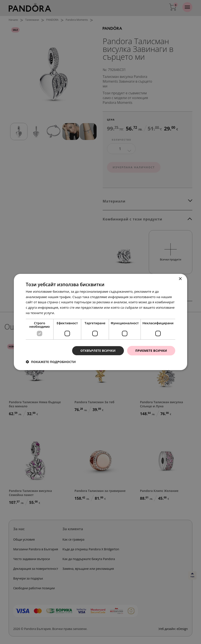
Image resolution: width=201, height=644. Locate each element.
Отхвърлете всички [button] (98, 351)
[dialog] (100, 322)
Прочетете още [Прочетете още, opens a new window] (68, 313)
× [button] (180, 279)
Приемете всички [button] (151, 351)
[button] (51, 362)
